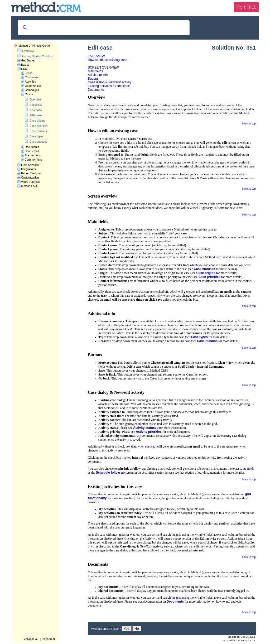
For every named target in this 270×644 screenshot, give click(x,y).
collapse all (31, 639)
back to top (249, 123)
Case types (37, 136)
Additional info (98, 75)
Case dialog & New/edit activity (110, 82)
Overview (28, 51)
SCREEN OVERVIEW (103, 68)
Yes (127, 629)
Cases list (36, 105)
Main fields (95, 71)
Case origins (37, 121)
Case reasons (38, 131)
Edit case (36, 115)
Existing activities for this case (109, 86)
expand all (49, 639)
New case (36, 110)
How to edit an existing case (107, 60)
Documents (96, 90)
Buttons (93, 79)
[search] (103, 28)
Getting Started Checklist (38, 56)
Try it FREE (246, 7)
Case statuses (38, 142)
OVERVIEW (96, 56)
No (137, 629)
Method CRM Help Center (35, 46)
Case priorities (38, 126)
